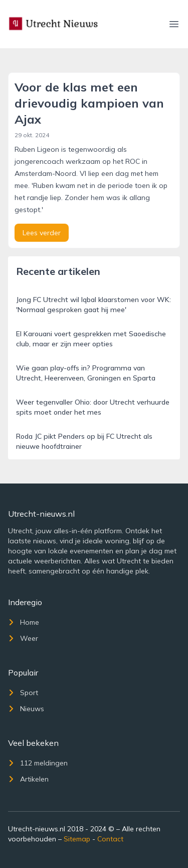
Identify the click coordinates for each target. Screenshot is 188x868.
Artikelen (28, 779)
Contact (110, 839)
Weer (23, 638)
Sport (23, 693)
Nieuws (26, 709)
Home (24, 622)
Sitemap (77, 839)
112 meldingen (38, 763)
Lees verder (42, 233)
